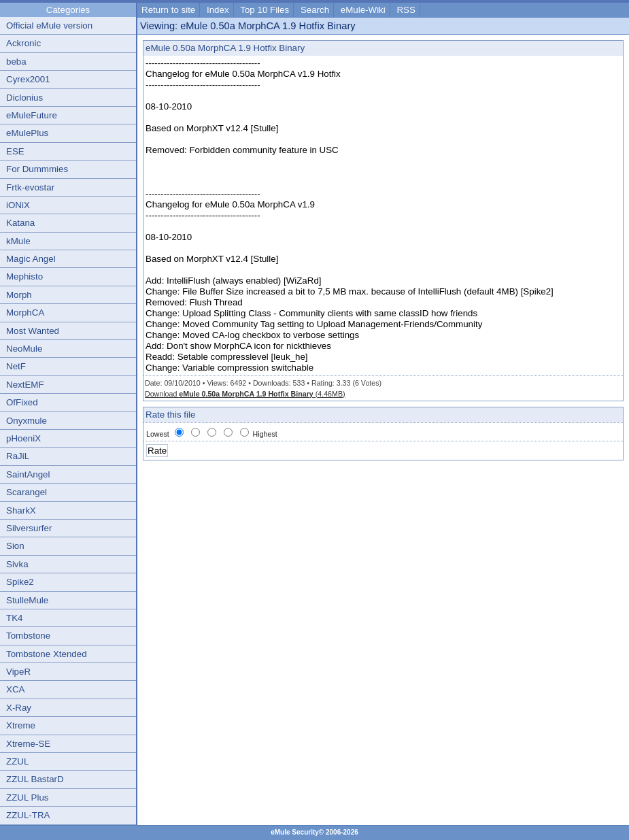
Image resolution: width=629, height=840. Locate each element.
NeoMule (24, 349)
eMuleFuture (32, 115)
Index (218, 10)
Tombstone (28, 636)
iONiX (18, 205)
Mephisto (24, 276)
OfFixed (22, 402)
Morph (19, 295)
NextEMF (25, 385)
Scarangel (27, 492)
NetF (16, 366)
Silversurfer (29, 528)
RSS (406, 10)
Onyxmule (27, 421)
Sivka (17, 564)
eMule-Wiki (363, 10)
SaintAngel (28, 474)
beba (16, 62)
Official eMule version (49, 26)
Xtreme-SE (28, 744)
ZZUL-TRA (28, 815)
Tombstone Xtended (47, 654)
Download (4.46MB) (245, 394)
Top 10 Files (265, 10)
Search (315, 10)
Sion (15, 546)
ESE (15, 151)
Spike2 (20, 582)
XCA (15, 689)
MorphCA (25, 313)
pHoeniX (23, 438)
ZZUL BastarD (35, 779)
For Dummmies (37, 169)
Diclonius (24, 98)
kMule (18, 241)
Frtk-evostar (30, 187)
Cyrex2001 (28, 79)
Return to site (168, 10)
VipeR (18, 672)
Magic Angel (31, 259)
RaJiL (18, 456)
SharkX (21, 510)
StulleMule (27, 600)
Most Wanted (33, 331)
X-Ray (19, 708)
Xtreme (21, 725)
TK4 (14, 618)
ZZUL (17, 761)
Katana (20, 223)
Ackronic (23, 43)
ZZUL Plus (27, 797)
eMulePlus (27, 133)
